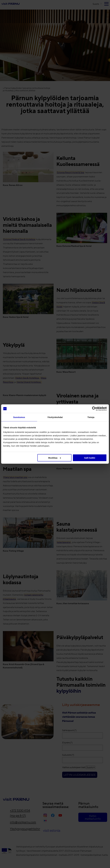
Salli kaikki (90, 458)
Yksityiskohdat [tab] (55, 417)
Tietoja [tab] (91, 417)
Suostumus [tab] (19, 417)
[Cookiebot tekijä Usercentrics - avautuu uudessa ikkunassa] (94, 409)
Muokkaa (55, 458)
